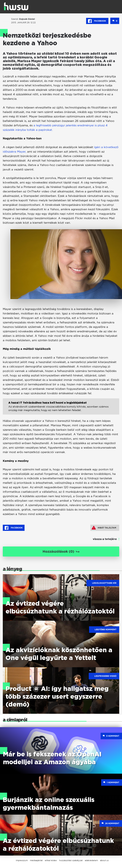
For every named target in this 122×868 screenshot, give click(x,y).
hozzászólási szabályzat (71, 860)
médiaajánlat (36, 860)
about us (104, 860)
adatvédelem (91, 860)
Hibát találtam (104, 528)
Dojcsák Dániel (27, 19)
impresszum (22, 860)
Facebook (97, 21)
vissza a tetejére (105, 539)
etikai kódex (51, 860)
